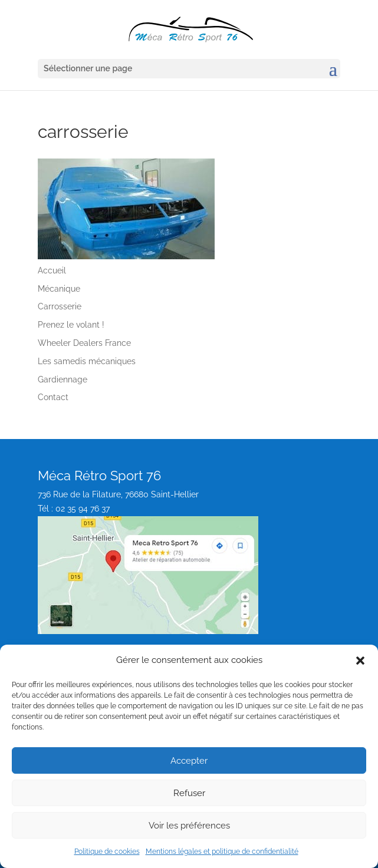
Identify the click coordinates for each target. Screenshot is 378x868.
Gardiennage (63, 379)
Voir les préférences (189, 826)
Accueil (52, 270)
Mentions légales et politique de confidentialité (222, 852)
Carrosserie (60, 306)
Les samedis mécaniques (87, 361)
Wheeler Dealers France (84, 343)
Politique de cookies (107, 852)
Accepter (189, 761)
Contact (53, 397)
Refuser (189, 793)
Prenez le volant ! (71, 325)
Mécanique (59, 289)
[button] (360, 661)
